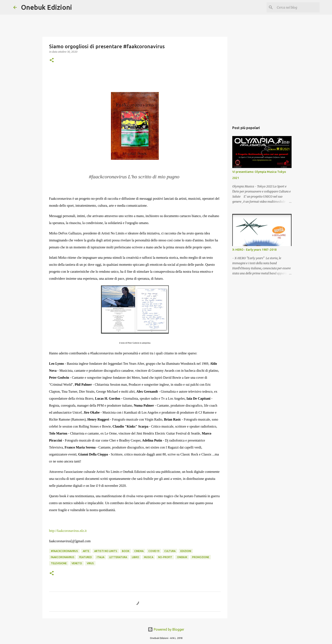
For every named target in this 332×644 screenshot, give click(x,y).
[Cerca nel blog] (297, 7)
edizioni (186, 551)
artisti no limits (106, 551)
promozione (201, 557)
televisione (59, 563)
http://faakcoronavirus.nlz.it (68, 531)
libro (136, 557)
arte (86, 551)
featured (86, 557)
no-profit (165, 557)
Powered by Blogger (166, 629)
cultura (170, 551)
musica (149, 557)
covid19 (154, 551)
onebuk (182, 557)
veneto (77, 563)
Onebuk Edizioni (46, 7)
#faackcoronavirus (64, 551)
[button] (52, 60)
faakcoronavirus (63, 557)
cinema (139, 551)
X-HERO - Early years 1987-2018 (254, 250)
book (126, 551)
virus (90, 563)
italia (101, 557)
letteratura (118, 557)
